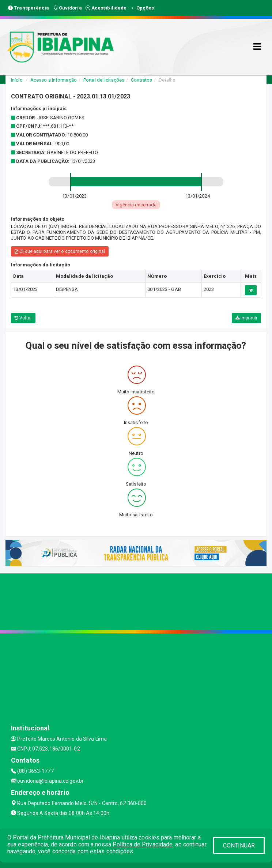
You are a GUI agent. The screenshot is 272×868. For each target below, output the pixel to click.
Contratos (141, 80)
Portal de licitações (104, 80)
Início (17, 80)
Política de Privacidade (143, 844)
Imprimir (246, 318)
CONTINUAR (239, 845)
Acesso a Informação (54, 80)
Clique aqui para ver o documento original (60, 251)
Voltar (23, 318)
